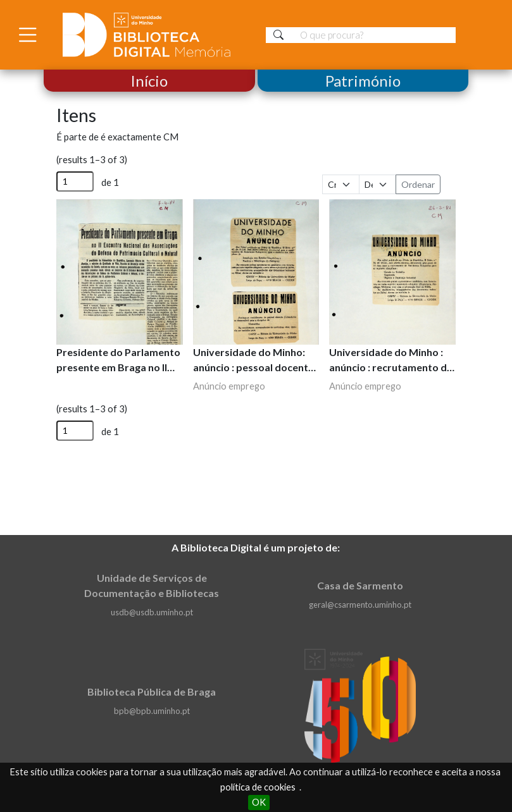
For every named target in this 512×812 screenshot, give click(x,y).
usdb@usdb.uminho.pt (152, 612)
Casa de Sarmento (360, 585)
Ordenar (418, 184)
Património (363, 81)
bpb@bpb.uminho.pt (152, 711)
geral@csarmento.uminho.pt (360, 605)
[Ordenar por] (341, 184)
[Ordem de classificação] (378, 184)
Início (149, 81)
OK (259, 802)
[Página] (75, 181)
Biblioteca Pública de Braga (152, 692)
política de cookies (258, 787)
